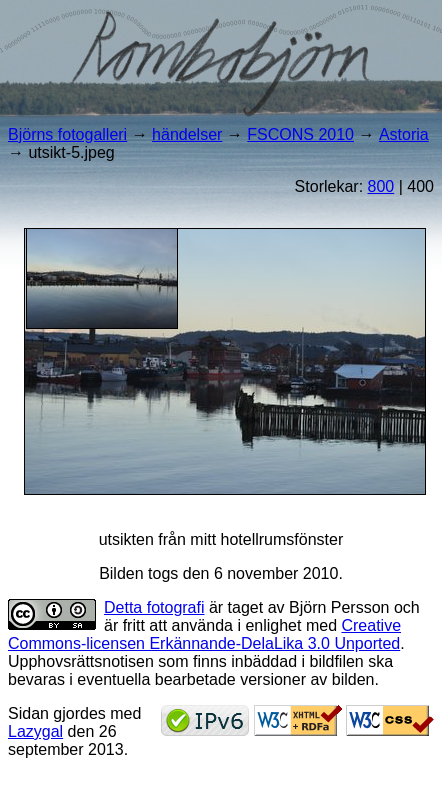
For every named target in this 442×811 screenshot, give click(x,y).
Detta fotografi (154, 607)
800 (381, 186)
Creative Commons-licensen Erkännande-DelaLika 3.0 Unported (204, 634)
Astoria (404, 134)
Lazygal (35, 731)
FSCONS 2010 (300, 134)
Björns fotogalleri (67, 134)
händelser (187, 134)
